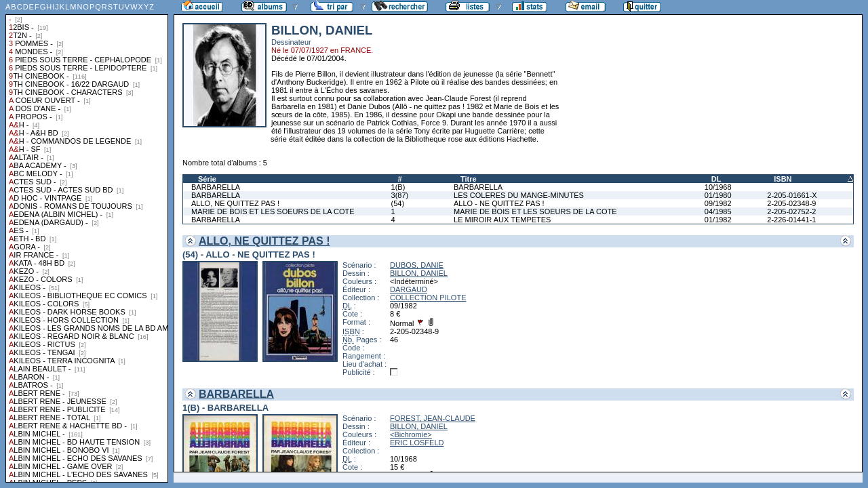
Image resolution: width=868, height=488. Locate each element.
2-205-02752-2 (791, 211)
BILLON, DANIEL (419, 273)
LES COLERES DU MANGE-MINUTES (519, 195)
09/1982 (718, 203)
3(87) (400, 195)
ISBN (783, 179)
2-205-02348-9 (791, 203)
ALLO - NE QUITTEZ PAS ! (499, 203)
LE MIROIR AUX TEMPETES (502, 220)
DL (716, 179)
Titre (469, 179)
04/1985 (718, 211)
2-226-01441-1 (791, 220)
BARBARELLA (216, 187)
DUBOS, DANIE (417, 265)
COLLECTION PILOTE (428, 298)
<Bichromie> (411, 434)
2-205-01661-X (792, 195)
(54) (398, 203)
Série (207, 179)
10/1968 (718, 187)
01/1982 (718, 220)
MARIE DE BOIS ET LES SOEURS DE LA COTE (273, 211)
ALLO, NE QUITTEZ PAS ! (235, 203)
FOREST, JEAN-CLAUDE (433, 418)
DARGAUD (409, 289)
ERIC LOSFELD (417, 443)
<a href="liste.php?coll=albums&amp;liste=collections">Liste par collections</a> (87, 241)
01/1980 (718, 195)
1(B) (398, 187)
